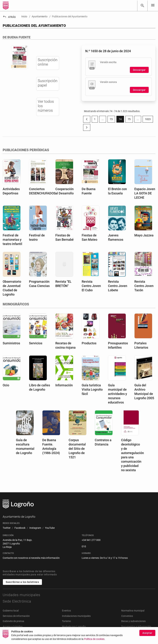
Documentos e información (136, 626)
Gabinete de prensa (13, 621)
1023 (149, 120)
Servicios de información (16, 616)
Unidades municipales (21, 595)
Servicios (36, 343)
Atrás (9, 17)
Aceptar (147, 635)
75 (130, 120)
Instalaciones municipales (76, 616)
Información (64, 385)
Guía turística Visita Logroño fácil (92, 389)
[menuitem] (7, 528)
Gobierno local (11, 611)
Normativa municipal (133, 611)
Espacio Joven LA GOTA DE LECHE (145, 193)
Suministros (11, 343)
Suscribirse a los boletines (22, 582)
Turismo (66, 621)
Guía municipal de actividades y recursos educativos (118, 394)
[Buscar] (142, 6)
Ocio (6, 385)
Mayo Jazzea (144, 235)
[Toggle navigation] (153, 5)
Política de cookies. (95, 641)
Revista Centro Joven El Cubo (91, 286)
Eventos (66, 611)
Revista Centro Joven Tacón (144, 286)
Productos (89, 343)
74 (121, 120)
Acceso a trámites (13, 626)
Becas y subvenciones (133, 621)
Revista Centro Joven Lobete (118, 286)
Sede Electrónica (17, 601)
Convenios (127, 616)
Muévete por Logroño (74, 626)
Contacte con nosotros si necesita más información (31, 558)
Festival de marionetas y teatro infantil (12, 240)
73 (112, 120)
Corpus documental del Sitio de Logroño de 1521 (77, 449)
